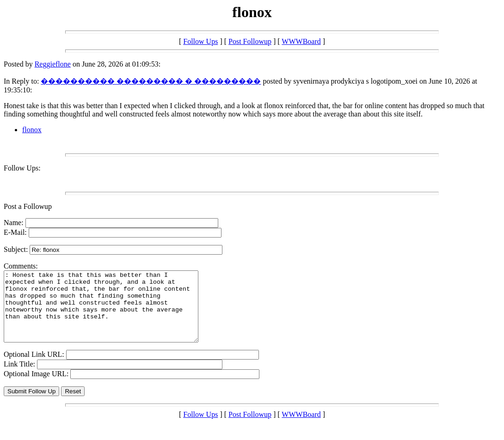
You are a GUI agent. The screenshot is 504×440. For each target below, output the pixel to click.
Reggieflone (53, 64)
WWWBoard (301, 41)
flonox (32, 130)
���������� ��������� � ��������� (151, 81)
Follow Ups (200, 41)
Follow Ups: (22, 168)
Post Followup (250, 41)
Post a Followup (28, 206)
